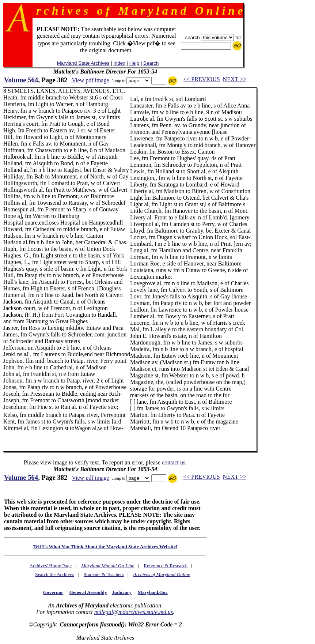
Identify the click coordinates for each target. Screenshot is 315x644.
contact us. (174, 462)
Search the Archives (55, 574)
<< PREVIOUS (201, 79)
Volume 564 (21, 80)
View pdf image (90, 80)
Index (119, 63)
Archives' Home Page (50, 566)
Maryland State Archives (83, 63)
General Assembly (88, 592)
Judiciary (122, 592)
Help (134, 63)
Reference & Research (166, 566)
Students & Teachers (104, 574)
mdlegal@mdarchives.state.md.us (134, 612)
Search (151, 63)
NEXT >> (235, 79)
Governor (53, 592)
